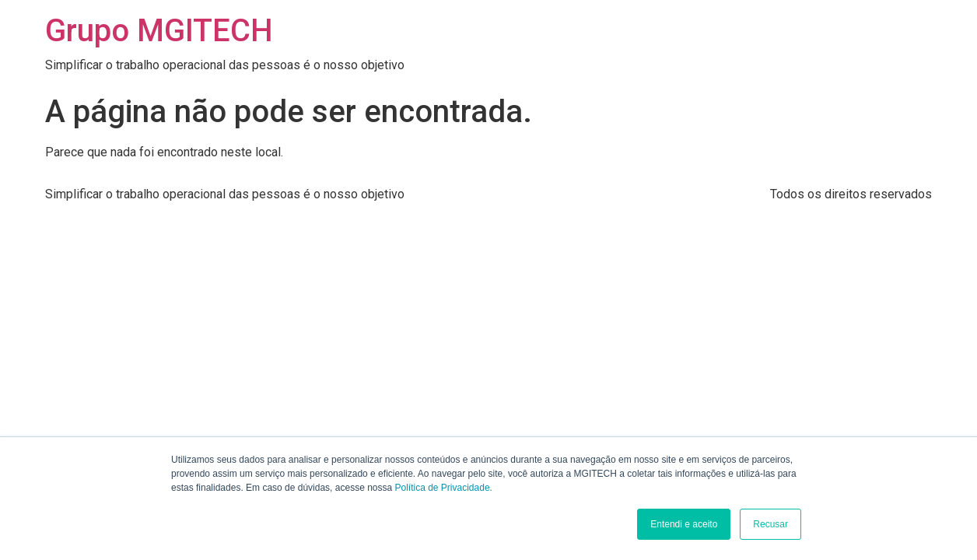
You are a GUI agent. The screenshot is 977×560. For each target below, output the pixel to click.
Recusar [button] (770, 524)
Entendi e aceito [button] (684, 524)
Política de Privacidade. (444, 488)
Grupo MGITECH (159, 31)
